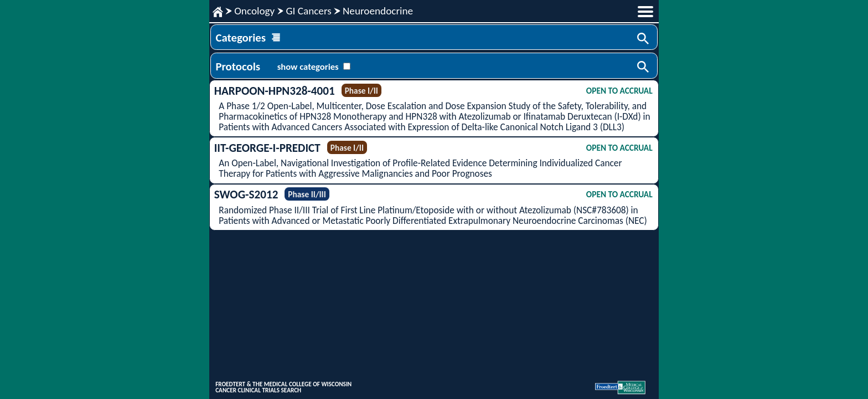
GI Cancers (308, 11)
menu (645, 12)
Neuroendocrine (378, 11)
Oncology (254, 11)
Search (644, 39)
